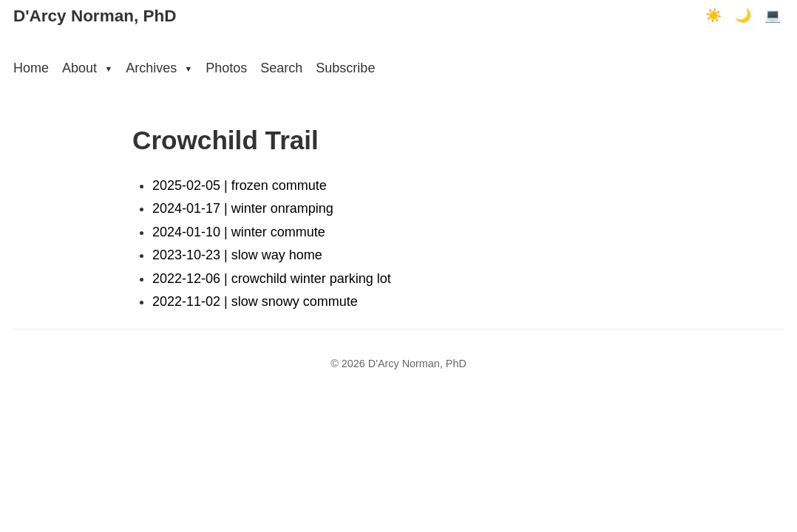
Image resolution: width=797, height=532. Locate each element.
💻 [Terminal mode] (773, 16)
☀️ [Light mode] (713, 16)
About (87, 68)
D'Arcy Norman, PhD (95, 16)
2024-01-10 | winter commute (239, 232)
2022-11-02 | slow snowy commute (255, 301)
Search (281, 68)
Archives (159, 68)
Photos (226, 68)
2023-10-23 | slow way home (237, 255)
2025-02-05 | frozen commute (240, 185)
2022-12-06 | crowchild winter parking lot (272, 279)
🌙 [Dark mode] (743, 16)
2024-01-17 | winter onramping (243, 208)
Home (31, 68)
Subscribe (345, 68)
